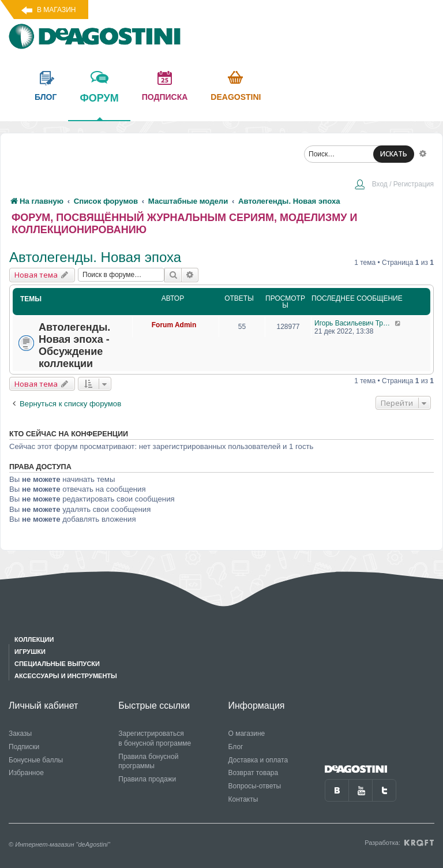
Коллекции (34, 639)
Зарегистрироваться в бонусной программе (155, 738)
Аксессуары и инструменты (66, 676)
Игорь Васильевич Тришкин (354, 323)
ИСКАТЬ (394, 154)
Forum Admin (174, 325)
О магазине (247, 734)
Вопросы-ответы (255, 786)
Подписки (24, 747)
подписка (165, 97)
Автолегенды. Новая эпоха (95, 257)
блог (46, 97)
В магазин (56, 10)
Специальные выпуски (57, 664)
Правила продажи (147, 779)
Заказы (20, 734)
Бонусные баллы (36, 760)
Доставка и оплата (258, 760)
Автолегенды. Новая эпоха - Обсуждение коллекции (74, 345)
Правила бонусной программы (148, 762)
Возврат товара (254, 773)
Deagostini (236, 97)
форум (99, 106)
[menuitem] (394, 185)
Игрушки (30, 652)
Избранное (26, 773)
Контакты (243, 799)
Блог (236, 747)
